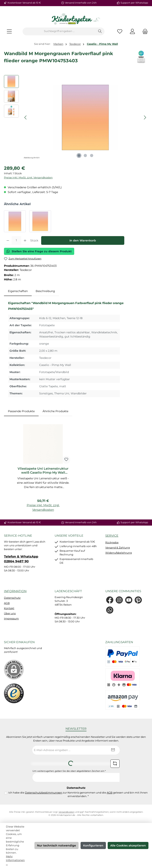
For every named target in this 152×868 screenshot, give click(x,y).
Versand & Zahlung (118, 548)
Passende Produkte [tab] (21, 411)
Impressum (11, 619)
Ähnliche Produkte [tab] (55, 411)
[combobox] (59, 31)
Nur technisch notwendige (57, 845)
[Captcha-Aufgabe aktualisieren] (115, 764)
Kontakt (9, 608)
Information (15, 591)
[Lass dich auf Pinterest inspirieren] (138, 600)
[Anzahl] (16, 240)
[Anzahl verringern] (8, 240)
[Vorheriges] (26, 117)
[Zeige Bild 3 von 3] (92, 156)
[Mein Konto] (132, 31)
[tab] (18, 291)
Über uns (10, 613)
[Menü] (9, 31)
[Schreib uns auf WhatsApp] (110, 610)
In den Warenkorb (83, 240)
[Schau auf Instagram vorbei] (119, 600)
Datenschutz (12, 598)
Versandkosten (66, 812)
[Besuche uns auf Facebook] (110, 600)
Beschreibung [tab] (45, 291)
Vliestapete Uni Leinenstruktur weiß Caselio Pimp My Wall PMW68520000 (43, 471)
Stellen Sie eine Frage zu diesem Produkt (39, 251)
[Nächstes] (145, 117)
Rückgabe (112, 542)
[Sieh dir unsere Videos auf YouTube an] (129, 600)
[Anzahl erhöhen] (25, 240)
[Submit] (113, 750)
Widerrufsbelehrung (119, 553)
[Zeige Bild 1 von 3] (79, 156)
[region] (76, 118)
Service (112, 536)
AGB (7, 603)
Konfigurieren (93, 845)
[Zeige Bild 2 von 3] (85, 156)
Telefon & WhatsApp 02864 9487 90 (21, 559)
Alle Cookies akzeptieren (128, 845)
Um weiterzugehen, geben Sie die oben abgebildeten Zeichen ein (69, 771)
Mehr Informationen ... (15, 860)
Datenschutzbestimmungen (44, 793)
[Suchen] (100, 31)
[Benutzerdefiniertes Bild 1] (14, 693)
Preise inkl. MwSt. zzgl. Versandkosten (28, 178)
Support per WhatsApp (134, 3)
